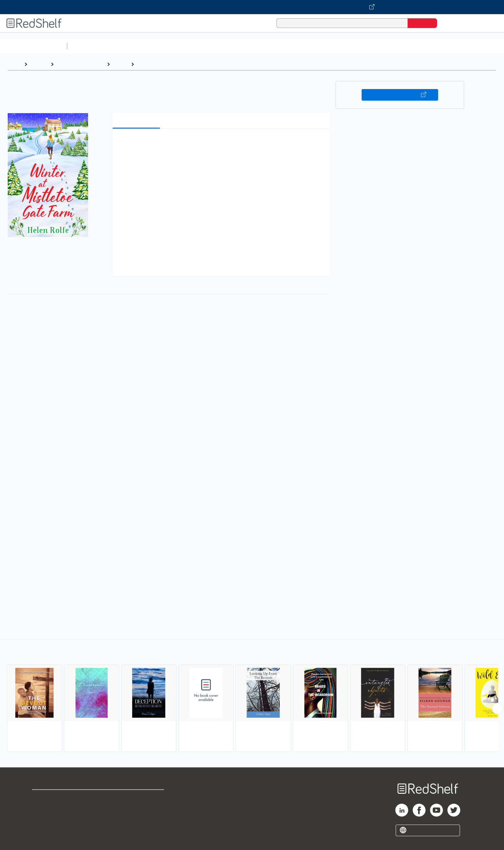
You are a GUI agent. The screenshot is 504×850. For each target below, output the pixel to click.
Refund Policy (137, 808)
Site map (43, 828)
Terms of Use (137, 797)
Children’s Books (427, 46)
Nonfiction (389, 46)
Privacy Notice (50, 818)
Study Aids (87, 46)
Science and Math (126, 46)
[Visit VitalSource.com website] (252, 7)
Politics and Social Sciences (317, 46)
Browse (39, 64)
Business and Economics (249, 46)
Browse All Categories (33, 46)
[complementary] (252, 696)
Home (14, 64)
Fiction (363, 46)
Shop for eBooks (53, 797)
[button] (222, 144)
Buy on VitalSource (400, 95)
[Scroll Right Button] (498, 709)
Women (146, 64)
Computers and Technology (184, 46)
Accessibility (136, 818)
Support (42, 808)
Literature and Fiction (80, 64)
